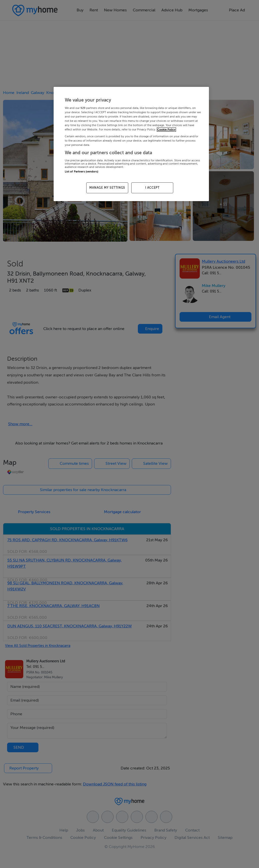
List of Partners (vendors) (81, 172)
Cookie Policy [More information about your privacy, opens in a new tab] (166, 130)
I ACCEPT (152, 188)
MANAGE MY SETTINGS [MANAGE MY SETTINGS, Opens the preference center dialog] (107, 188)
